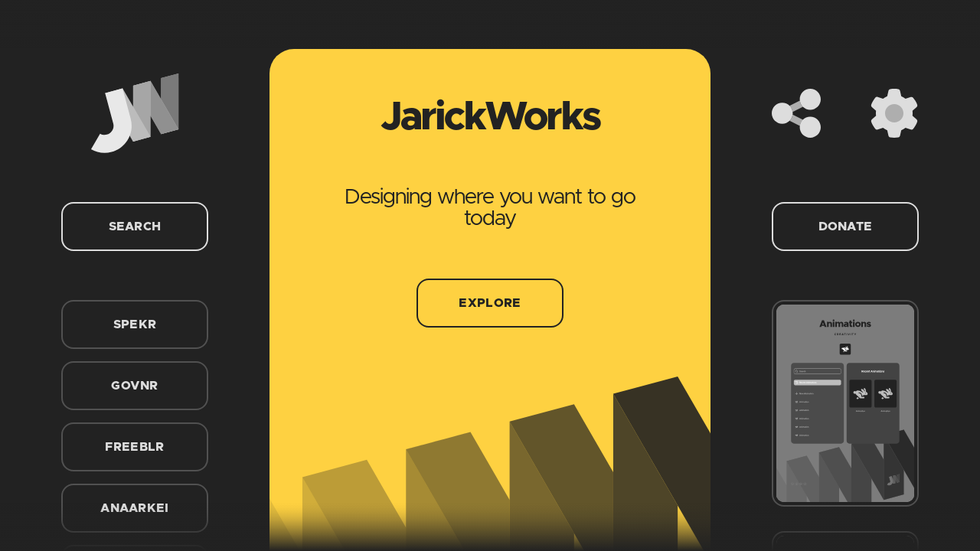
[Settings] (894, 113)
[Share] (796, 113)
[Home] (135, 113)
